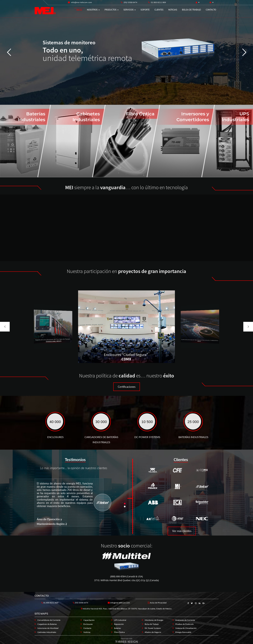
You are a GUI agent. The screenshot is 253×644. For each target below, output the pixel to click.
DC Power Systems (153, 628)
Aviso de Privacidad (157, 603)
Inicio (79, 10)
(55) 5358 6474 (129, 2)
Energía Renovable (183, 632)
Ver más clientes (182, 531)
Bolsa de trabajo (191, 10)
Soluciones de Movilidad (48, 628)
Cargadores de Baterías (47, 624)
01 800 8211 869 (157, 2)
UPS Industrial (120, 620)
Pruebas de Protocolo (185, 624)
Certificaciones (127, 387)
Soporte (145, 10)
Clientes (159, 10)
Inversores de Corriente (185, 620)
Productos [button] (112, 10)
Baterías (117, 628)
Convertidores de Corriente (49, 620)
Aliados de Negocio (153, 632)
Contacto (211, 10)
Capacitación (89, 620)
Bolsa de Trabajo (152, 624)
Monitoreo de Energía (154, 620)
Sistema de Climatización (186, 628)
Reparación (119, 624)
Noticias (173, 10)
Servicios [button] (130, 10)
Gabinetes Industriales (47, 632)
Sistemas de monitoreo (69, 42)
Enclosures (88, 624)
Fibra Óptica (119, 632)
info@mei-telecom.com (80, 2)
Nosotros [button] (93, 10)
